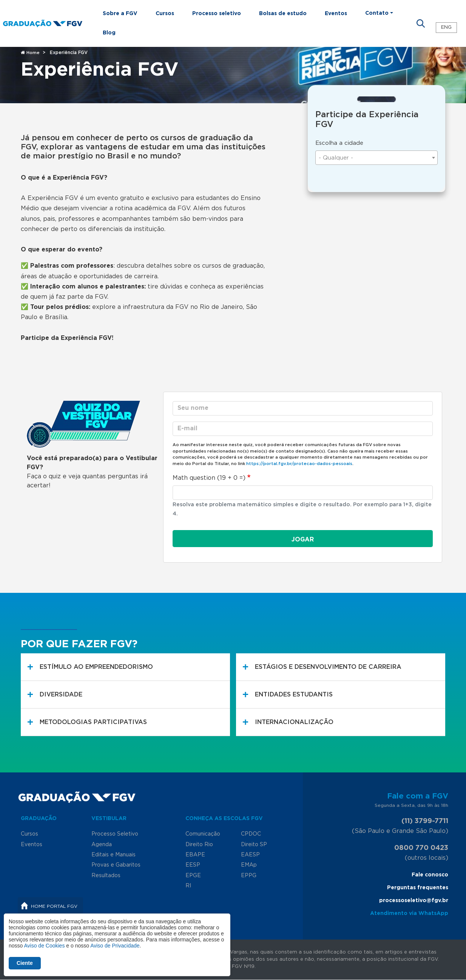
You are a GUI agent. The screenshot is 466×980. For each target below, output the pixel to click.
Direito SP (254, 845)
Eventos (336, 14)
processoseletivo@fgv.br (414, 901)
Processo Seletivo (115, 834)
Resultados (106, 876)
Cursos (165, 14)
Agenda (102, 845)
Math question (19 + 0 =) (209, 478)
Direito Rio (199, 845)
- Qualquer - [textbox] (336, 158)
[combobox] (377, 158)
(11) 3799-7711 (425, 821)
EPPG (249, 876)
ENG (446, 28)
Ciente (25, 963)
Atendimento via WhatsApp (409, 913)
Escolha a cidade (339, 143)
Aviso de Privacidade (115, 946)
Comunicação (203, 834)
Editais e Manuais (113, 855)
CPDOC (251, 834)
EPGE (193, 876)
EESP (193, 865)
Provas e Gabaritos (116, 865)
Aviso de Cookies (44, 946)
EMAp (249, 865)
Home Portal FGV (54, 906)
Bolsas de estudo (283, 14)
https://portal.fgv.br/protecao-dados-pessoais (299, 464)
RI (188, 886)
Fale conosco (430, 875)
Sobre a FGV (120, 14)
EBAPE (195, 855)
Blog (109, 33)
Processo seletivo (217, 14)
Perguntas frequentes (418, 888)
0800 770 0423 (421, 848)
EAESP (250, 855)
